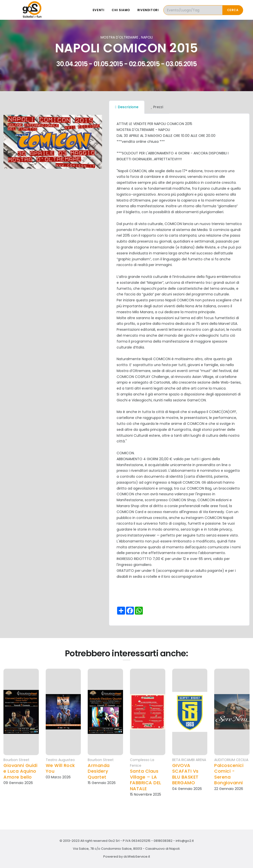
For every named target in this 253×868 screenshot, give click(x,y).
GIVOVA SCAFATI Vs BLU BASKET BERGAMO (185, 774)
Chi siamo (121, 10)
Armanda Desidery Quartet (99, 771)
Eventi (99, 10)
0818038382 (163, 841)
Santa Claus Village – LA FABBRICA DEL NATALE (146, 780)
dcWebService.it (137, 857)
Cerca (233, 10)
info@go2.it (185, 841)
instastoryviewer (142, 535)
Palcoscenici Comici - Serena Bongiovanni (229, 774)
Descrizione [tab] (127, 107)
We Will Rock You (60, 768)
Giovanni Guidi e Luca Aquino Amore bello (20, 771)
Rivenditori (148, 10)
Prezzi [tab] (157, 107)
